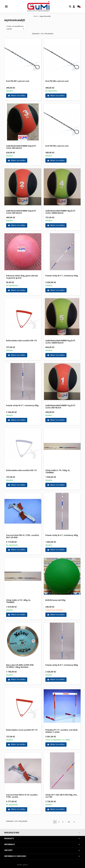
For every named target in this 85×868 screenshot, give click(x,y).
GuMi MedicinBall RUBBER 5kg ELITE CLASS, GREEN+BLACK (60, 342)
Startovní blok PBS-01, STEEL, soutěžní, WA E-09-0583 (23, 536)
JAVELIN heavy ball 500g (55, 600)
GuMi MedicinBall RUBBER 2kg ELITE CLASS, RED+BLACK (21, 212)
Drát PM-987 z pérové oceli (18, 81)
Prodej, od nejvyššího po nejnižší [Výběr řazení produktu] (16, 28)
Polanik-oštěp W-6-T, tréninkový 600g (22, 405)
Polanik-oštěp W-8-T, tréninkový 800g (62, 665)
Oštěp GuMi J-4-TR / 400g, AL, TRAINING (18, 601)
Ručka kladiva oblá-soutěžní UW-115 (21, 470)
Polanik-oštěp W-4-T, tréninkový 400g (62, 535)
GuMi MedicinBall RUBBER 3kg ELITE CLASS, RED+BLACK (21, 147)
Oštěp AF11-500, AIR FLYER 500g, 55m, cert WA (61, 796)
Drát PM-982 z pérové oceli (57, 81)
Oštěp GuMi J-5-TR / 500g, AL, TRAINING (58, 471)
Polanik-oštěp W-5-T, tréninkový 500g (62, 276)
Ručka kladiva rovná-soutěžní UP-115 (22, 730)
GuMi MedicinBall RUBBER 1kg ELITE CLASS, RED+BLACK (60, 407)
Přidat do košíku (17, 96)
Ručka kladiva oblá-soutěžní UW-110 (21, 341)
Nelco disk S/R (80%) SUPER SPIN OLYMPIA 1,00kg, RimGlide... (20, 666)
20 (69, 822)
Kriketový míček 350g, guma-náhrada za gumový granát (22, 277)
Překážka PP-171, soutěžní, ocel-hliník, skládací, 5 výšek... (62, 731)
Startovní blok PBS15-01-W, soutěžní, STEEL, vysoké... (22, 796)
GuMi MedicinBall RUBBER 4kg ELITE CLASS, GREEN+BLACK (60, 212)
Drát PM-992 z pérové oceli (57, 146)
